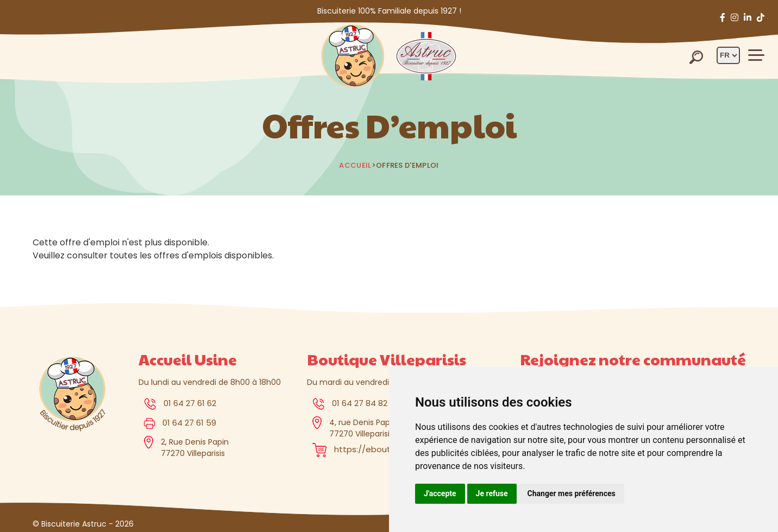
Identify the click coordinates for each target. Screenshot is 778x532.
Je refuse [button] (492, 493)
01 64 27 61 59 (189, 423)
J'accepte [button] (440, 493)
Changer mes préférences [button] (572, 493)
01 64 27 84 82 (360, 403)
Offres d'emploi (407, 165)
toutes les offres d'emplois (166, 255)
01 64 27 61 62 (190, 403)
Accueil (355, 165)
